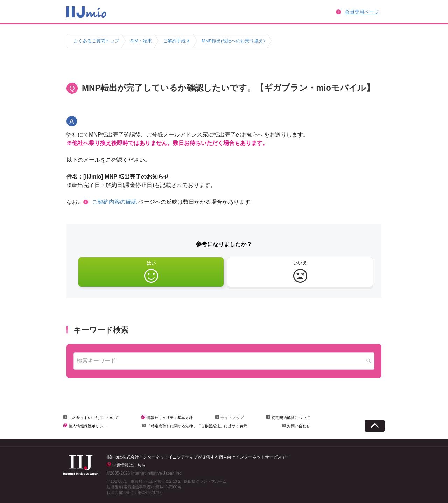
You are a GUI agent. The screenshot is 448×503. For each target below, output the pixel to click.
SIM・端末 (141, 41)
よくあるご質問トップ (96, 41)
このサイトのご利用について (94, 418)
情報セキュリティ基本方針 (170, 418)
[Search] (369, 361)
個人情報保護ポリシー (88, 426)
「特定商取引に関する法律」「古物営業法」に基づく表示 (197, 426)
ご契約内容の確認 (114, 202)
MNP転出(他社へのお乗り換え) (233, 41)
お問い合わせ (299, 426)
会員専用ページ (362, 12)
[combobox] (224, 361)
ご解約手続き (177, 41)
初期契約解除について (291, 418)
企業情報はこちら (129, 465)
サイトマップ (232, 418)
